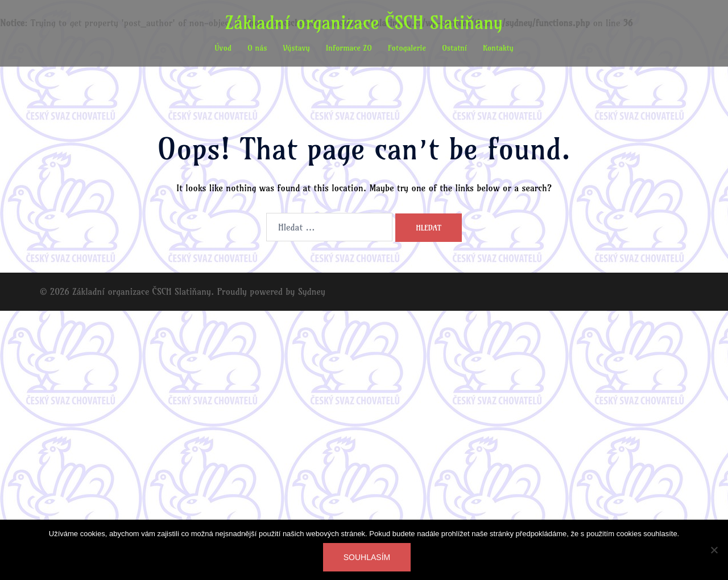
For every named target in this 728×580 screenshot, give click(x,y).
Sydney (312, 291)
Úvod (223, 48)
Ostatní (454, 48)
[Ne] (714, 550)
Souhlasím (367, 557)
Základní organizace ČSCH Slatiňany (364, 22)
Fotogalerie (407, 48)
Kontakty (498, 48)
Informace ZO (349, 48)
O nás (257, 48)
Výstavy (297, 48)
